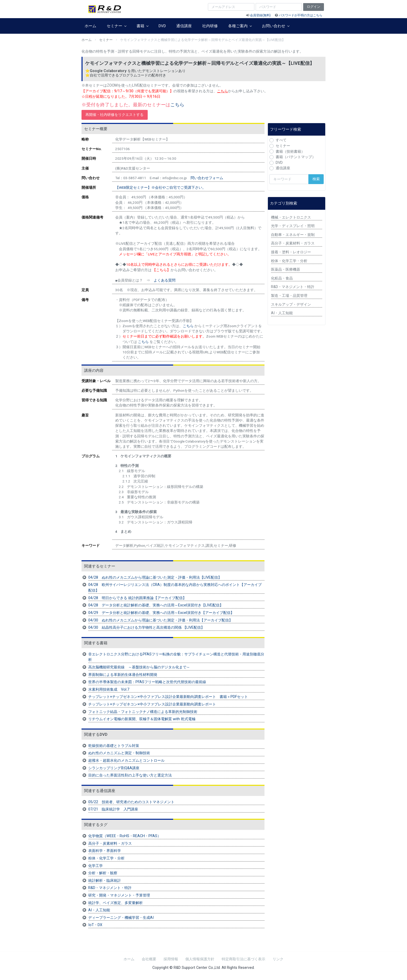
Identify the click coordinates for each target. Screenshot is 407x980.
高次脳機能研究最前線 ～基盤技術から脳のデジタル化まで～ (139, 667)
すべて (281, 140)
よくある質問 (165, 280)
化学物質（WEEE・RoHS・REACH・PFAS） (125, 836)
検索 (316, 179)
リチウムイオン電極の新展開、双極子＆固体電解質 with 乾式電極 (142, 719)
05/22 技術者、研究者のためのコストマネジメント (131, 802)
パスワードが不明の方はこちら (301, 15)
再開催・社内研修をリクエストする (114, 115)
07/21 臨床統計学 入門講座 (113, 809)
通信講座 (184, 26)
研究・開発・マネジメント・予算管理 (119, 895)
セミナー (116, 26)
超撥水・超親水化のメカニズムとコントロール (126, 761)
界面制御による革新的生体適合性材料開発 (123, 675)
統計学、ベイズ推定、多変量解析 (116, 903)
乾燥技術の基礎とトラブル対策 (114, 746)
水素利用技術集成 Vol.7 (109, 689)
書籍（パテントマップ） (296, 157)
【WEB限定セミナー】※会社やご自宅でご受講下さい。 (161, 187)
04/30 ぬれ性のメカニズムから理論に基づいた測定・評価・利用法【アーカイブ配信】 (160, 620)
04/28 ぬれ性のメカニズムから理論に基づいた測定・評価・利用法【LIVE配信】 (155, 577)
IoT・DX (95, 925)
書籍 (142, 26)
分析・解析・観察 (103, 873)
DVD (162, 26)
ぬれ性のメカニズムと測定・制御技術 (119, 753)
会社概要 (149, 959)
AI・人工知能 (99, 910)
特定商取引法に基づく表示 (243, 959)
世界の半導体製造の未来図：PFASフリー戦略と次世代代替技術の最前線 (147, 682)
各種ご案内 (240, 26)
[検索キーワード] (289, 179)
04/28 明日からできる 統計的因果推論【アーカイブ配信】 (137, 598)
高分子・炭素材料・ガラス (110, 843)
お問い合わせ (276, 26)
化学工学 (96, 866)
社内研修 (210, 26)
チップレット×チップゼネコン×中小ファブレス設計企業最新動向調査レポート (152, 704)
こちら (177, 105)
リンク (278, 959)
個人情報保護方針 (200, 959)
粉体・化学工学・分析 (106, 858)
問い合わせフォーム (207, 178)
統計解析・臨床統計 (105, 881)
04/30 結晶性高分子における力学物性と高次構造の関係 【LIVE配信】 (146, 628)
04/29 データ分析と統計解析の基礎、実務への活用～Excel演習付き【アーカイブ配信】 (161, 613)
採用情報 (171, 959)
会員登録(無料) (260, 15)
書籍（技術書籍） (290, 152)
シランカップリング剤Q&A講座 (114, 768)
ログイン (314, 7)
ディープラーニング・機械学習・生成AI (121, 918)
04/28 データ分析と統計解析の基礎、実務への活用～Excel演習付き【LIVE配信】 (156, 605)
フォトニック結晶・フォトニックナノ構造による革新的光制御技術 (143, 712)
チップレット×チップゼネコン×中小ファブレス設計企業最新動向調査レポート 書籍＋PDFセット (168, 697)
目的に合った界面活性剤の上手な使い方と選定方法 (130, 775)
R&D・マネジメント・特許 (110, 888)
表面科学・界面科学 (105, 851)
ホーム (90, 26)
